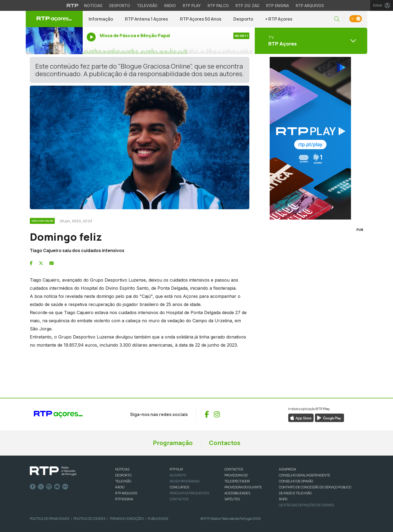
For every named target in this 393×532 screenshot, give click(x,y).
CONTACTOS (234, 469)
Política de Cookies (89, 519)
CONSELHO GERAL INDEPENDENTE (305, 475)
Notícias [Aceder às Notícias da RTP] (93, 6)
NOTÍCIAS (122, 469)
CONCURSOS (179, 487)
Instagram (49, 487)
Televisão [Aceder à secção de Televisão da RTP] (147, 6)
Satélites (232, 499)
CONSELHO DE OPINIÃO (296, 481)
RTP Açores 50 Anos (201, 19)
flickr (65, 487)
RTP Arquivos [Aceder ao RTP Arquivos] (310, 6)
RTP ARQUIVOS (126, 493)
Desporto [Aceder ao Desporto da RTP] (120, 6)
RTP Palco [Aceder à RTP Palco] (218, 6)
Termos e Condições (127, 519)
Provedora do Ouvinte (243, 487)
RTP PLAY (176, 469)
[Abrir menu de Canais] (310, 41)
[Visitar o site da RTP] (73, 5)
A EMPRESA (287, 469)
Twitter (41, 487)
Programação (173, 443)
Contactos (225, 443)
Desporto (243, 19)
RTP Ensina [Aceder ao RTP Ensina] (278, 6)
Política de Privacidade (50, 519)
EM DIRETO (178, 475)
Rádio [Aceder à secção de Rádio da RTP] (170, 6)
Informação (101, 19)
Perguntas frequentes (189, 493)
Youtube (57, 487)
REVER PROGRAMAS (185, 481)
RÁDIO (120, 487)
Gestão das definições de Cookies (306, 505)
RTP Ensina (124, 499)
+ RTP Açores (279, 19)
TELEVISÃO (123, 481)
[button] (337, 19)
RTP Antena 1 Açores (146, 19)
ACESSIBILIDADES (237, 493)
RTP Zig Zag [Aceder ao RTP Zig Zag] (247, 6)
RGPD (283, 499)
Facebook (33, 487)
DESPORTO (123, 475)
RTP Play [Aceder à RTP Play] (192, 6)
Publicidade (158, 519)
